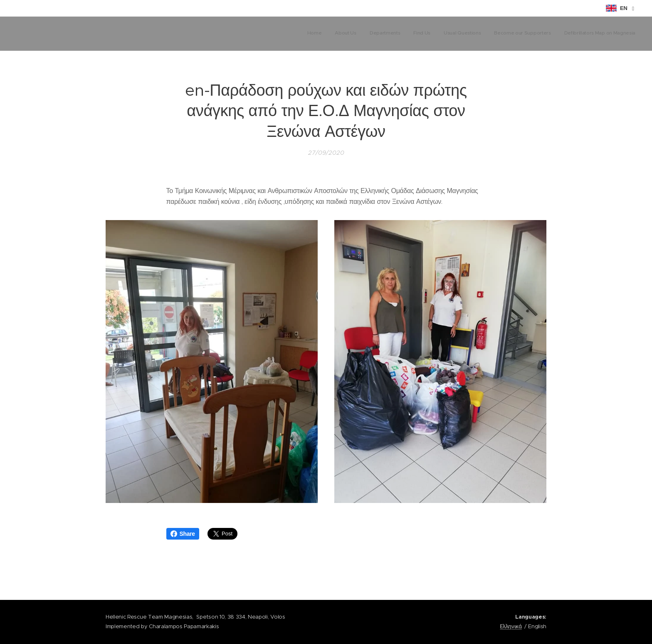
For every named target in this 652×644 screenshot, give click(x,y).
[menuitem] (558, 34)
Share (183, 534)
